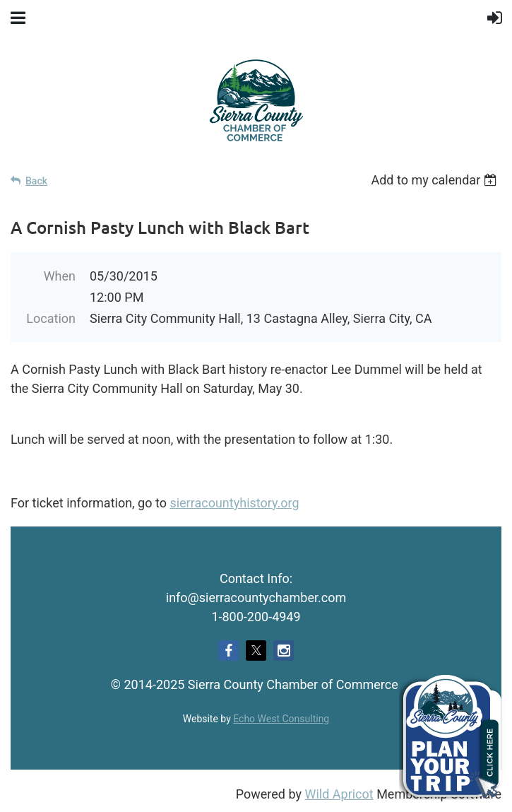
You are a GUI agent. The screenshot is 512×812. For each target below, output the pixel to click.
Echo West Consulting (281, 719)
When (60, 276)
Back (36, 181)
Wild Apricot (339, 794)
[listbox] (436, 180)
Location (51, 318)
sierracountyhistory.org (234, 503)
